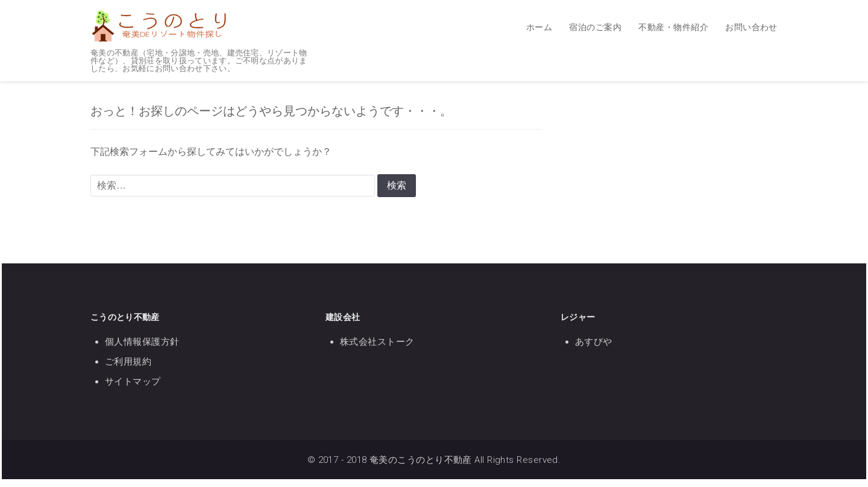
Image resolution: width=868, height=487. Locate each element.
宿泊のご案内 (595, 27)
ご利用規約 (128, 362)
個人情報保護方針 (142, 342)
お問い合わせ (751, 27)
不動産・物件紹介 (673, 27)
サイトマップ (133, 382)
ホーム (539, 27)
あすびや (594, 342)
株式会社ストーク (377, 342)
